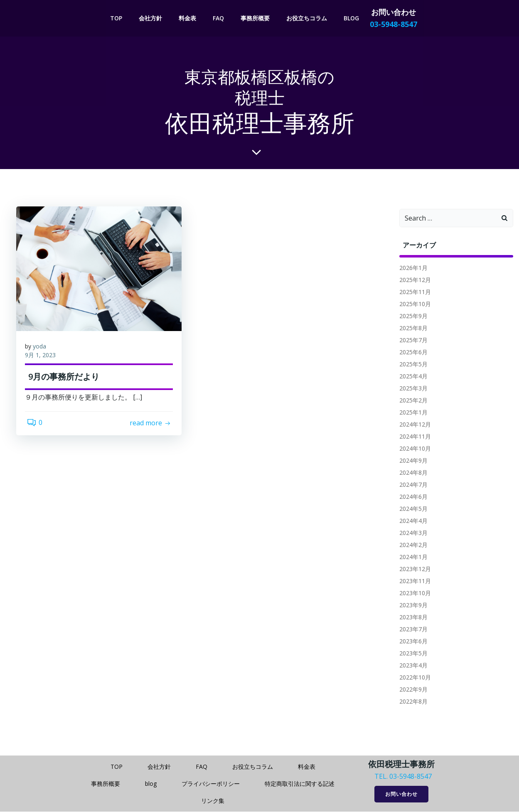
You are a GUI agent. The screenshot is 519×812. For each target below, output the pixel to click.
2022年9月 (411, 691)
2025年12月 (413, 281)
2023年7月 (411, 630)
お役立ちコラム (308, 17)
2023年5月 (411, 654)
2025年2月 (411, 401)
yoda (43, 352)
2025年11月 (413, 293)
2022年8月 (411, 703)
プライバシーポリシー (211, 783)
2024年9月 (411, 462)
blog (353, 17)
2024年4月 (411, 522)
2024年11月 (413, 438)
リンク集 (213, 800)
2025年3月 (411, 389)
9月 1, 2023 (44, 360)
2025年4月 (411, 377)
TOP (117, 17)
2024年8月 (411, 474)
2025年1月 (411, 413)
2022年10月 (413, 678)
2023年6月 (411, 642)
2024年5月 (411, 510)
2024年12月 (413, 426)
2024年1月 (411, 558)
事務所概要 (256, 17)
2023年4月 (411, 666)
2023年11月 (413, 582)
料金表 (189, 17)
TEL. (381, 776)
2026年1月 (411, 269)
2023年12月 (413, 570)
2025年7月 (411, 341)
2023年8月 (411, 618)
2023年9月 (411, 606)
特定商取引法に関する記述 (300, 783)
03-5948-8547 (411, 776)
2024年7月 (411, 486)
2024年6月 (411, 498)
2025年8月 (411, 329)
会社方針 (152, 17)
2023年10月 (413, 594)
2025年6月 (411, 353)
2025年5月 (411, 365)
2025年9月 (411, 317)
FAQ (220, 17)
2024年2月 (411, 546)
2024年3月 (411, 534)
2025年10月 (413, 305)
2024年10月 (413, 450)
